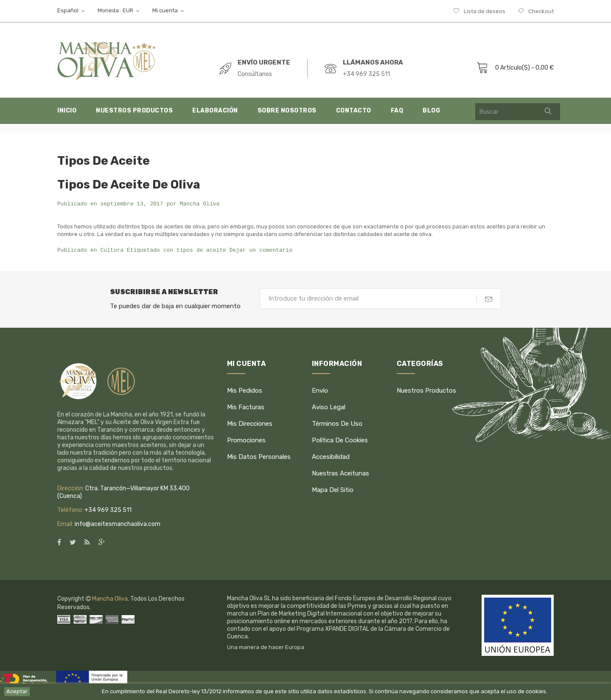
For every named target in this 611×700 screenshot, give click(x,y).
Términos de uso (337, 424)
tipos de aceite (201, 250)
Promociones (246, 440)
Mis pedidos (245, 391)
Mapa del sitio (333, 490)
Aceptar (17, 691)
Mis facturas (246, 407)
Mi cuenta (247, 364)
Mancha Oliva (200, 204)
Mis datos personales (259, 457)
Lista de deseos (485, 11)
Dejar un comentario (261, 250)
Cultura (112, 250)
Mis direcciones (250, 424)
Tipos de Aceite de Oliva (129, 184)
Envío (320, 391)
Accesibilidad (331, 457)
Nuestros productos (426, 391)
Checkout (541, 11)
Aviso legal (329, 407)
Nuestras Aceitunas (341, 473)
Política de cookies (340, 440)
